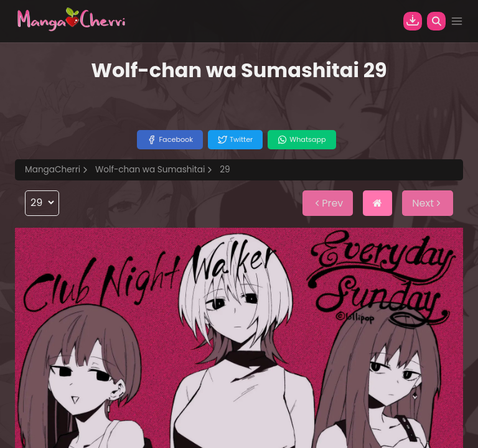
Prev (328, 203)
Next (428, 203)
